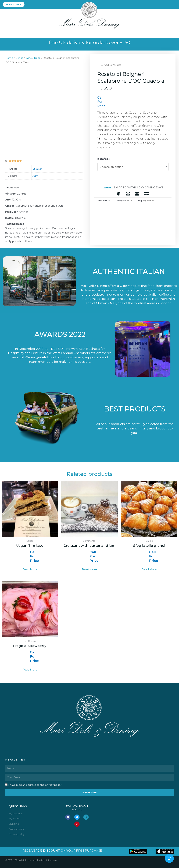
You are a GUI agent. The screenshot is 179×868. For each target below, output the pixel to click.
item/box (104, 159)
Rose (37, 58)
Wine (29, 58)
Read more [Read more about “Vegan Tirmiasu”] (30, 569)
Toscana (37, 169)
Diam (35, 176)
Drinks (19, 58)
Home (9, 58)
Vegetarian (148, 201)
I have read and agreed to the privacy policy (35, 785)
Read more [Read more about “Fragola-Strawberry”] (30, 670)
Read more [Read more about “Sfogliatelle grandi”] (149, 569)
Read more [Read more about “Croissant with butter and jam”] (89, 569)
